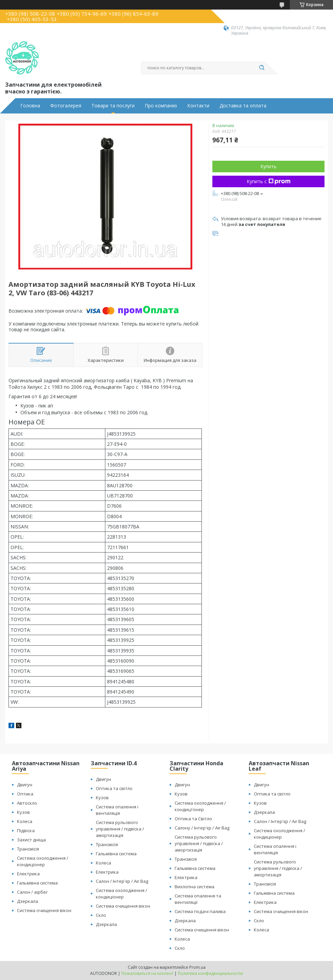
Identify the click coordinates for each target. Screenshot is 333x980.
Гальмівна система (37, 883)
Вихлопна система (195, 887)
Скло (101, 915)
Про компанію (161, 106)
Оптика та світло (114, 788)
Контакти (198, 106)
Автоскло (27, 803)
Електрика (28, 874)
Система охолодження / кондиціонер (43, 861)
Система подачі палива (200, 911)
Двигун (25, 785)
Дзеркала (28, 901)
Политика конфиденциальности (210, 973)
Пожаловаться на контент (147, 973)
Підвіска (26, 830)
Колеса (25, 821)
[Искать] (262, 68)
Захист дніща (31, 840)
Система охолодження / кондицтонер (200, 806)
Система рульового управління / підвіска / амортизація (120, 829)
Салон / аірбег (32, 892)
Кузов (23, 812)
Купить (268, 166)
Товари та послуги (113, 106)
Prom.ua (197, 967)
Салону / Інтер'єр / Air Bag (202, 828)
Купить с (269, 181)
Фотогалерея (66, 106)
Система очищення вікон (44, 910)
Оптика (25, 794)
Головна (30, 106)
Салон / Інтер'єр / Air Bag (122, 881)
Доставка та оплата (243, 106)
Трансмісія (28, 849)
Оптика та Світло (193, 819)
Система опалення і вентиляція (117, 810)
